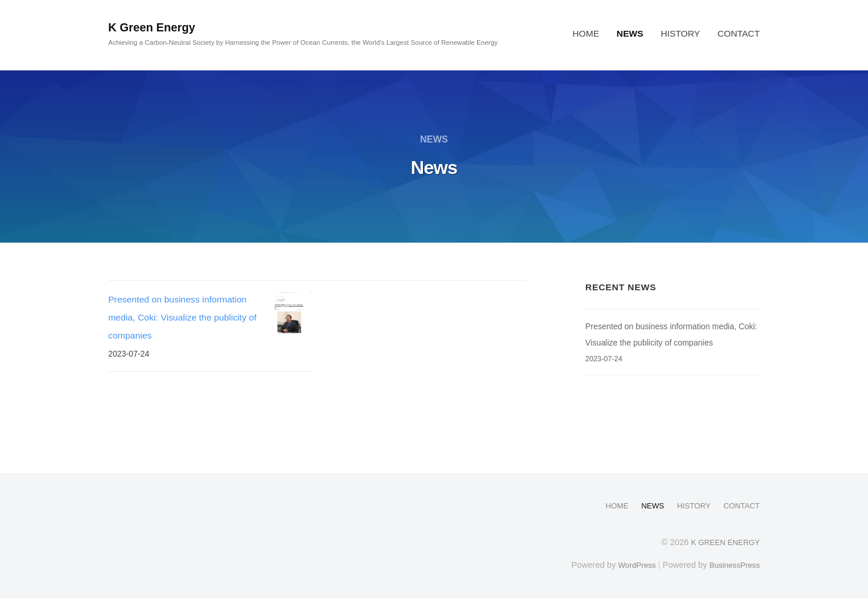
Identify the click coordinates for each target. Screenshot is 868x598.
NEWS (630, 33)
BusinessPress (732, 564)
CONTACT (739, 33)
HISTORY (680, 33)
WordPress (630, 564)
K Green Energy (157, 27)
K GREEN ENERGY (722, 542)
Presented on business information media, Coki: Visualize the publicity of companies (183, 317)
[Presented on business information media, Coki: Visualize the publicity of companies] (289, 313)
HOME (586, 33)
